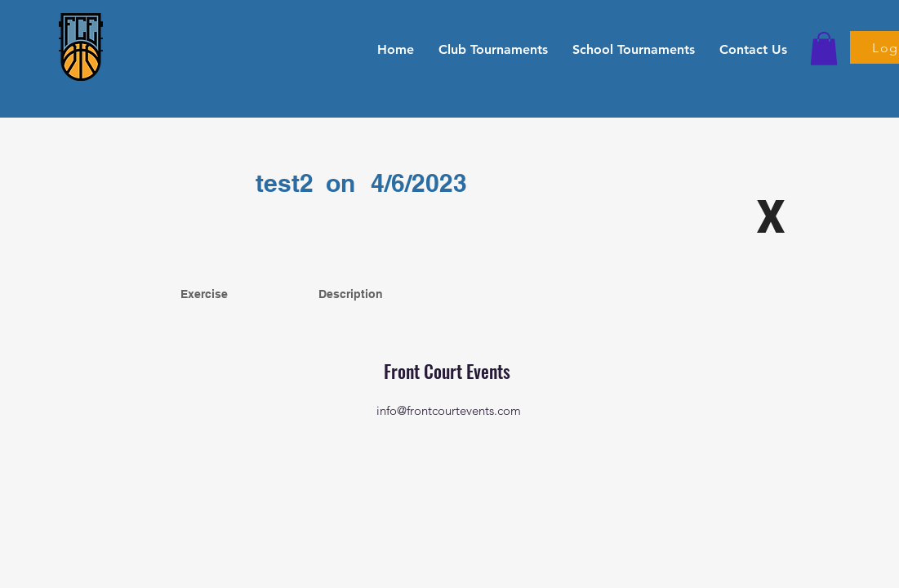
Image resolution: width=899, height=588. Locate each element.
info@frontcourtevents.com (449, 410)
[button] (493, 49)
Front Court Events (449, 371)
